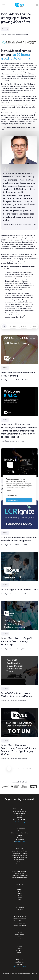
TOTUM (19, 862)
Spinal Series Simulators (20, 855)
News (19, 891)
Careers (19, 898)
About (19, 887)
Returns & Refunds (19, 921)
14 (30, 768)
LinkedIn (19, 948)
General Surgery (19, 873)
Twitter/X (19, 953)
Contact (19, 889)
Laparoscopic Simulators (19, 851)
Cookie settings (12, 496)
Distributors (19, 909)
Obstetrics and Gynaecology (20, 876)
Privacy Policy (19, 935)
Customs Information (20, 925)
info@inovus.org (20, 822)
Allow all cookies (13, 500)
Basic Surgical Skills (20, 860)
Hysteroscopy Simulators (19, 853)
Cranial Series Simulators (19, 857)
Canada (20, 964)
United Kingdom (19, 962)
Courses (19, 896)
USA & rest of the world (19, 966)
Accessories (20, 864)
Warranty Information (19, 919)
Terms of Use (19, 939)
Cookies (19, 937)
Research (20, 894)
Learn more (9, 490)
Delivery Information (19, 923)
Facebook (19, 950)
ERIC (19, 900)
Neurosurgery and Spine (19, 878)
